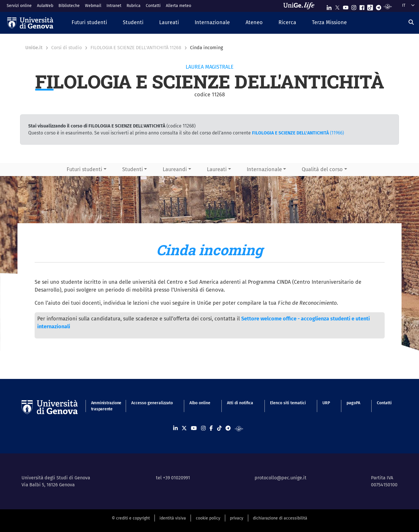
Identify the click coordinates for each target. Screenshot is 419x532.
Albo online (200, 403)
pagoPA (353, 403)
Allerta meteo (179, 6)
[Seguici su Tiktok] (370, 6)
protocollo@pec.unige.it (280, 478)
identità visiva (173, 518)
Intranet (114, 6)
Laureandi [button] (175, 169)
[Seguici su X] (337, 6)
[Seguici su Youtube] (346, 6)
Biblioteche (69, 6)
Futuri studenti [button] (84, 169)
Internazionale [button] (264, 169)
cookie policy (208, 518)
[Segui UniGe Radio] (388, 6)
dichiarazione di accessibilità (280, 518)
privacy (237, 518)
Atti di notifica (240, 403)
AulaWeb (45, 6)
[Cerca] (411, 22)
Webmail (93, 6)
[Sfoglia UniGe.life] (301, 6)
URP (326, 403)
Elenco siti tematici (288, 403)
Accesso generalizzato (152, 403)
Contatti (153, 6)
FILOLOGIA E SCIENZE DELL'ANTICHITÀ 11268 (136, 48)
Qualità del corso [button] (322, 169)
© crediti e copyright (131, 518)
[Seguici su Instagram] (354, 6)
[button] (89, 23)
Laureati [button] (217, 169)
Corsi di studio (66, 48)
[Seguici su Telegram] (379, 6)
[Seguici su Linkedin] (329, 6)
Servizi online (19, 6)
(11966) (298, 133)
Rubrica (134, 6)
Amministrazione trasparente (103, 406)
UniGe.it (34, 48)
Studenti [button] (133, 169)
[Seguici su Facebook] (362, 6)
